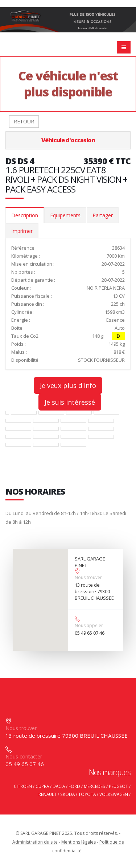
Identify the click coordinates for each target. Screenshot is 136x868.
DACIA (59, 786)
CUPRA (42, 786)
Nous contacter (24, 756)
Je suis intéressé (70, 402)
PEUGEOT (118, 786)
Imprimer (22, 231)
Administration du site (35, 842)
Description (25, 215)
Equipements (65, 215)
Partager (103, 215)
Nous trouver (88, 577)
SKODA (67, 794)
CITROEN (23, 786)
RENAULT (48, 794)
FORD (74, 786)
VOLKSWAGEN (114, 794)
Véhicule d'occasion (68, 140)
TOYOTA (87, 794)
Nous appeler (89, 625)
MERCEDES (94, 786)
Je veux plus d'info (68, 385)
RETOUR (24, 121)
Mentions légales (79, 842)
